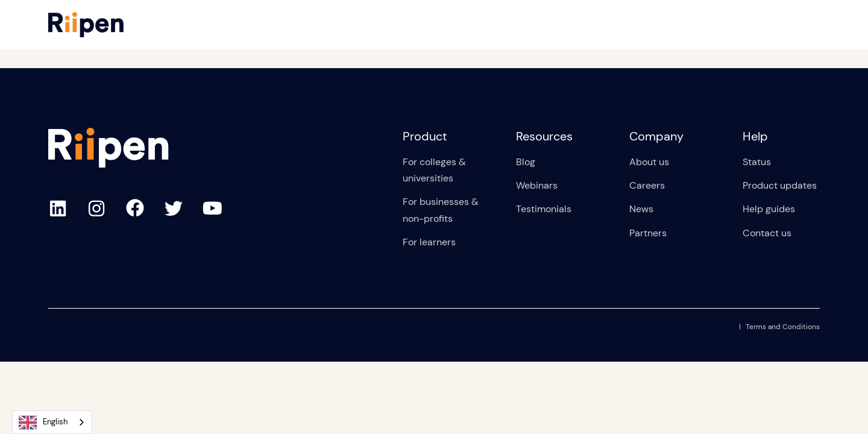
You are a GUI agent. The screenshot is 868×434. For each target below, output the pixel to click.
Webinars (537, 185)
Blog (526, 162)
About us (649, 162)
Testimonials (544, 209)
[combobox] (52, 422)
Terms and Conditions (783, 327)
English (43, 423)
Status (757, 162)
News (641, 209)
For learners (429, 242)
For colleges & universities (434, 170)
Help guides (769, 209)
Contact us (767, 233)
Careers (647, 185)
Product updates (780, 185)
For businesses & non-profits (441, 210)
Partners (648, 233)
